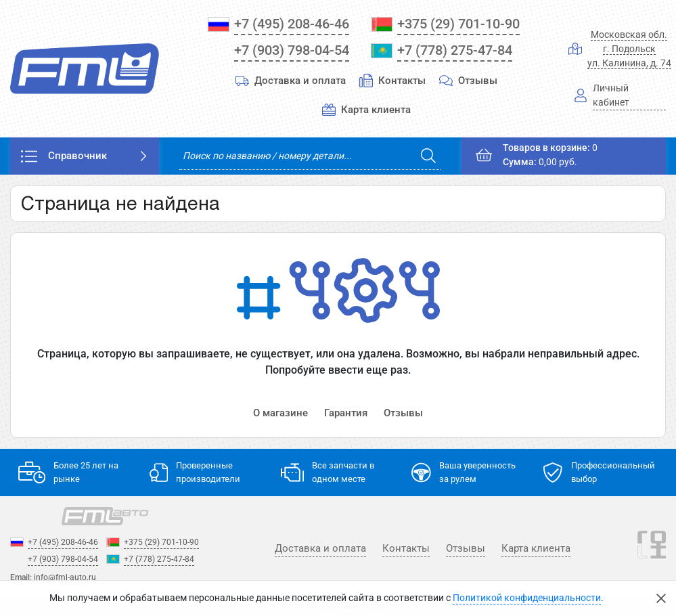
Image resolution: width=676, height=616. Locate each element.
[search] (310, 156)
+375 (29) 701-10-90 (458, 24)
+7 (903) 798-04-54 (292, 50)
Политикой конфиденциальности (527, 598)
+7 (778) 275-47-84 (455, 50)
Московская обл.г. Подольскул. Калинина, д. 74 (629, 49)
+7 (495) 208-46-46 (292, 24)
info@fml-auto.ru (65, 577)
